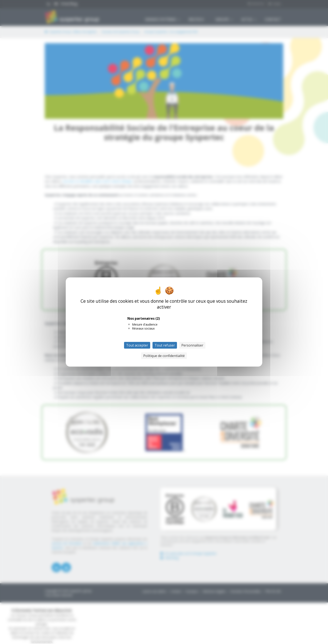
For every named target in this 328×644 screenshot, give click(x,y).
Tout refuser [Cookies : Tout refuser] (165, 345)
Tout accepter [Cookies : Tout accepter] (137, 345)
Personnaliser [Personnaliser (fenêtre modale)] (192, 345)
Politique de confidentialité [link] (164, 356)
